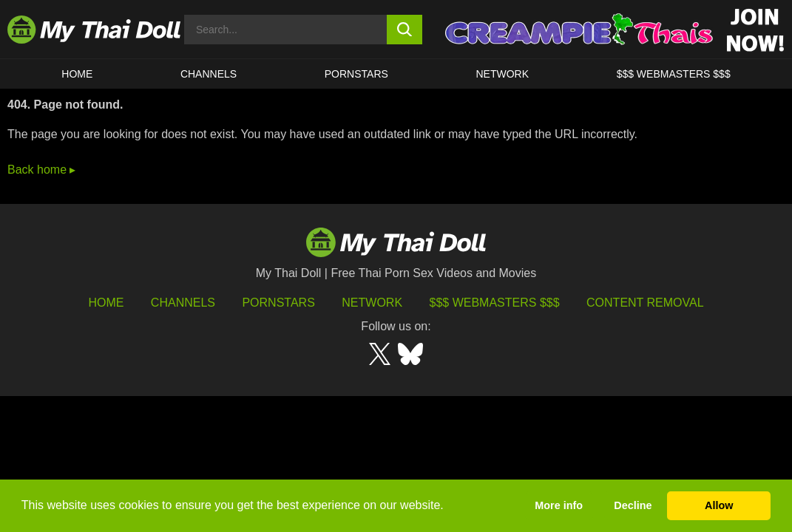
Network (502, 74)
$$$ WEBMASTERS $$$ (674, 74)
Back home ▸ (41, 170)
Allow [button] (719, 505)
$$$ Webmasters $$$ (495, 303)
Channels (183, 303)
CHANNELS (209, 74)
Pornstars (356, 74)
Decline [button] (633, 505)
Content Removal (645, 303)
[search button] (405, 30)
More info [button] (559, 505)
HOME (77, 74)
